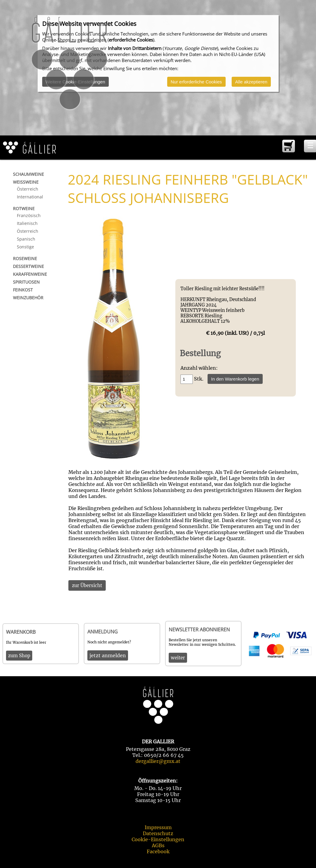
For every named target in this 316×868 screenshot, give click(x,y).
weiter (178, 658)
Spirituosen (26, 282)
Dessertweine (28, 266)
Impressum (158, 827)
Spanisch (26, 239)
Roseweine (25, 258)
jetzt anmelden (108, 655)
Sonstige (25, 247)
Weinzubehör (28, 298)
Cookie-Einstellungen (158, 839)
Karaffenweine (30, 274)
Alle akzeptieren (251, 82)
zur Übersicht (87, 585)
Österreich (28, 189)
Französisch (29, 215)
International (30, 197)
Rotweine (24, 208)
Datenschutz (158, 833)
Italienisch (27, 223)
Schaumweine (28, 174)
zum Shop (19, 656)
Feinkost (23, 290)
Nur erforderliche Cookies (196, 82)
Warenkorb (21, 632)
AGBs (158, 845)
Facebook (158, 851)
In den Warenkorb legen (235, 379)
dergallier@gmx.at (158, 761)
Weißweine (26, 182)
